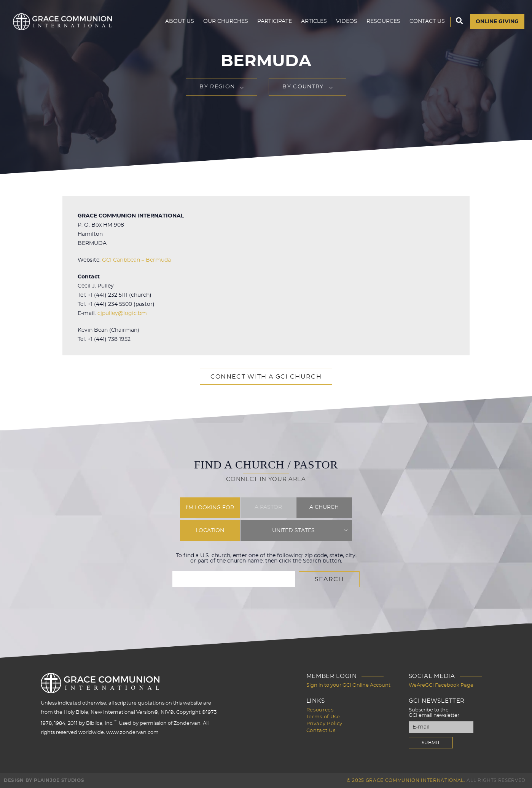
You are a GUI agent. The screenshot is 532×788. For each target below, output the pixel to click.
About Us (180, 21)
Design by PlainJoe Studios (44, 780)
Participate (275, 21)
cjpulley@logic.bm (122, 313)
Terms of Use (323, 717)
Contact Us (427, 21)
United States (293, 531)
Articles (314, 21)
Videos (347, 21)
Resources (383, 21)
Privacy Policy (324, 724)
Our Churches (226, 21)
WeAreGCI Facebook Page (441, 685)
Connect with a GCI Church (266, 377)
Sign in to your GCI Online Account (348, 685)
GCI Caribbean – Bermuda (136, 260)
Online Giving (497, 22)
